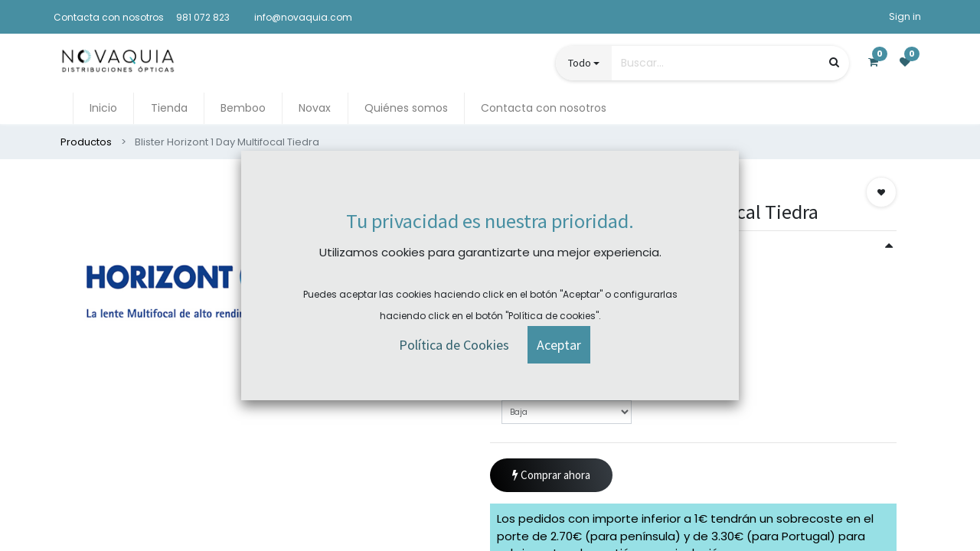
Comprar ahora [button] (551, 476)
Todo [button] (580, 63)
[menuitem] (103, 108)
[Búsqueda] (834, 62)
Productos (86, 142)
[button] (881, 192)
